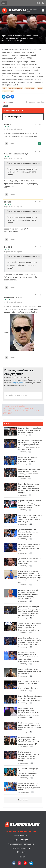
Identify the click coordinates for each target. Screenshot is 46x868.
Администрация (21, 840)
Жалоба (5, 106)
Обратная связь (21, 836)
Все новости (23, 800)
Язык (22, 857)
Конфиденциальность (21, 848)
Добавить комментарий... (17, 395)
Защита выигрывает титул (16, 154)
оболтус (8, 124)
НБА (4, 102)
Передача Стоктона (13, 297)
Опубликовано (13, 129)
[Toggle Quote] (8, 163)
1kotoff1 (8, 202)
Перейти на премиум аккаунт (21, 832)
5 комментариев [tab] (13, 117)
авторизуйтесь (17, 383)
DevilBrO (8, 247)
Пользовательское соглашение (21, 844)
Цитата (13, 144)
